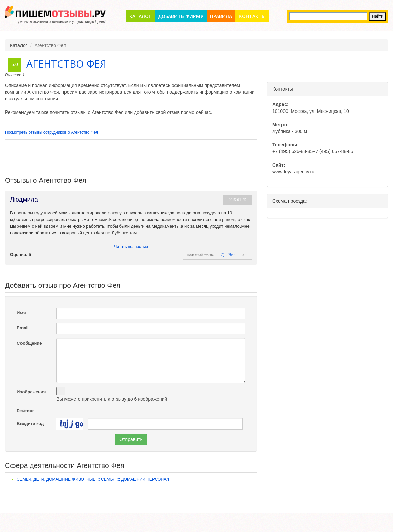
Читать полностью (131, 247)
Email (23, 328)
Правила (221, 16)
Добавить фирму (181, 16)
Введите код (30, 423)
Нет (232, 255)
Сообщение (29, 343)
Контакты (252, 16)
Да (223, 255)
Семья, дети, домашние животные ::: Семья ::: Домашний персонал (93, 479)
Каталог (140, 16)
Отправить (131, 439)
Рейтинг (25, 411)
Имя (21, 313)
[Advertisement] (131, 158)
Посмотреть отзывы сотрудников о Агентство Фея (52, 132)
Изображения (31, 392)
